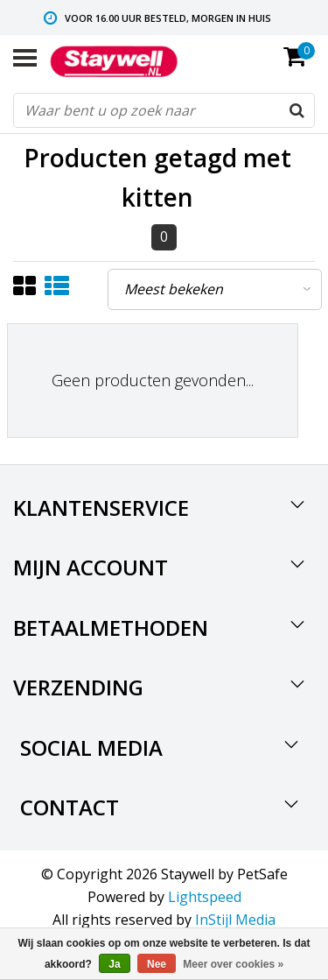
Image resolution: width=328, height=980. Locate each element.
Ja (114, 964)
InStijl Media (235, 920)
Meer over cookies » (233, 964)
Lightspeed (205, 897)
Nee (157, 964)
